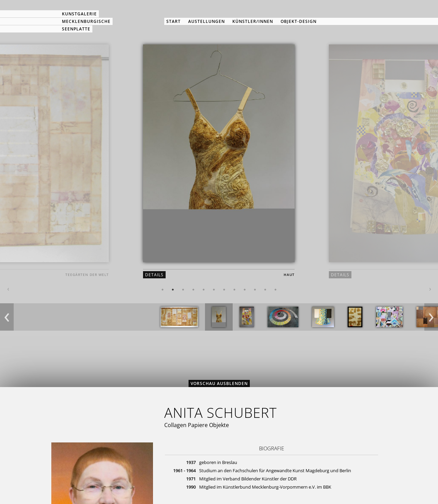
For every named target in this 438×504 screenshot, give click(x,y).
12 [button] (275, 290)
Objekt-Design (299, 21)
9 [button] (245, 290)
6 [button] (214, 290)
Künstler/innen (253, 21)
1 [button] (163, 290)
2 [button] (173, 290)
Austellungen (207, 21)
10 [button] (255, 290)
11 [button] (265, 290)
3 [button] (183, 290)
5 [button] (204, 290)
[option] (219, 167)
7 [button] (224, 290)
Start (173, 21)
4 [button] (193, 290)
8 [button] (234, 290)
